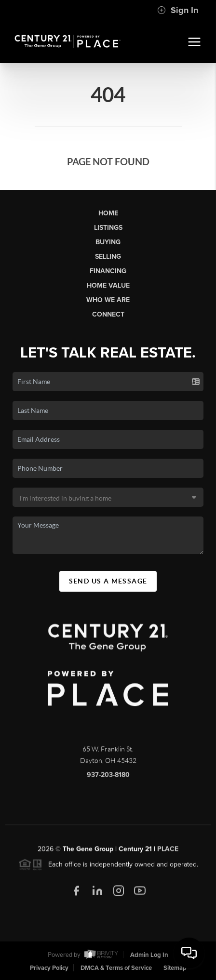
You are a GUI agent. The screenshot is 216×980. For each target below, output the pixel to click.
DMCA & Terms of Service (116, 968)
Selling (108, 257)
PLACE (168, 853)
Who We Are (108, 300)
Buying (108, 242)
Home (108, 213)
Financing (108, 271)
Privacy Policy (49, 968)
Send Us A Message (108, 581)
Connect (108, 314)
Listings (108, 228)
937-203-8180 (108, 779)
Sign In (178, 10)
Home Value (108, 285)
